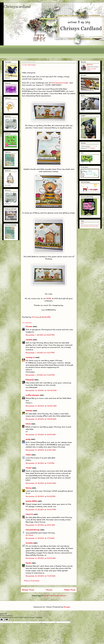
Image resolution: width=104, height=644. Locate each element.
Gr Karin (29, 535)
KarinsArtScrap (33, 530)
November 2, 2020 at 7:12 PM (40, 463)
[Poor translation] (6, 620)
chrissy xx (30, 357)
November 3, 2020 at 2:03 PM (41, 496)
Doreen (29, 326)
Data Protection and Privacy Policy (89, 226)
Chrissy (91, 65)
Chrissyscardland (17, 6)
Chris (28, 424)
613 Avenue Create (60, 83)
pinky (28, 439)
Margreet (30, 380)
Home (49, 590)
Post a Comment (32, 581)
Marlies (29, 411)
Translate (91, 148)
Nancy (28, 488)
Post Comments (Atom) (55, 596)
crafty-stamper (32, 395)
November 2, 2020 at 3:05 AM (41, 435)
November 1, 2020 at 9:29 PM (40, 335)
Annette (29, 543)
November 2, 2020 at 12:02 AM (41, 390)
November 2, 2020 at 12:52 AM (41, 419)
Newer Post (28, 590)
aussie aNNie (31, 501)
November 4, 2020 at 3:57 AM (40, 525)
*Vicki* (29, 468)
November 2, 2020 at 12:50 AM (41, 406)
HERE (49, 298)
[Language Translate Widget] (89, 146)
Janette (29, 340)
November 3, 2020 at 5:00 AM (41, 483)
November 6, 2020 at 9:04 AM (41, 558)
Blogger (67, 607)
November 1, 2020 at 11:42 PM (40, 375)
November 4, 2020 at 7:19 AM (40, 538)
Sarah (28, 563)
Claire (29, 455)
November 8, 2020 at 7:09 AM (41, 576)
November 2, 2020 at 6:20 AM (41, 450)
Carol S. (29, 514)
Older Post (70, 590)
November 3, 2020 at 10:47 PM (41, 510)
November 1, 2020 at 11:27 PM (40, 353)
